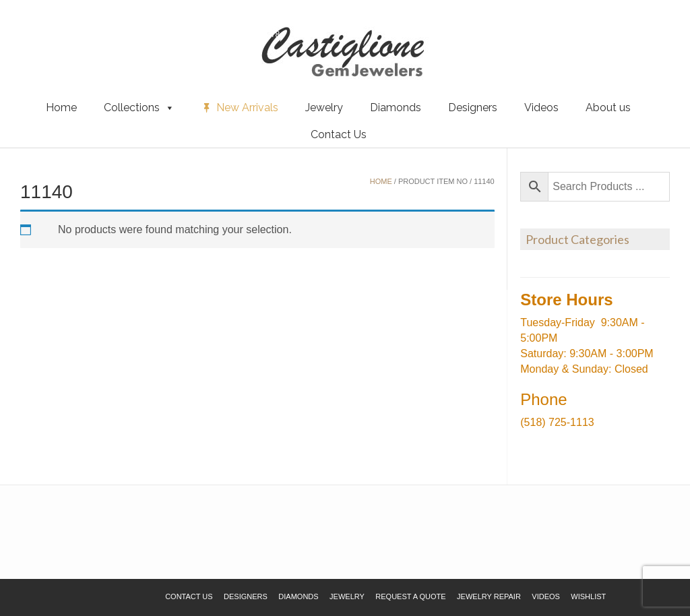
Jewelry (324, 107)
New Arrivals (247, 107)
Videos (541, 107)
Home (61, 107)
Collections (139, 108)
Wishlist (30, 33)
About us (608, 107)
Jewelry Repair (489, 596)
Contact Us (339, 134)
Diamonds (396, 107)
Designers (473, 107)
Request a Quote (90, 33)
